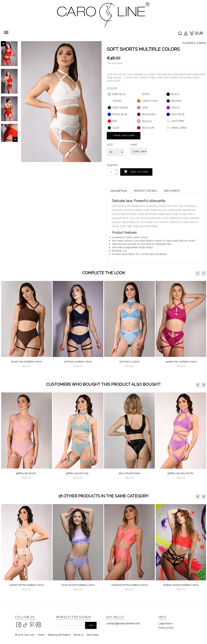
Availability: (189, 43)
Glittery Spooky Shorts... (181, 473)
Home (41, 635)
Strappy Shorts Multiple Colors (181, 585)
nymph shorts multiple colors (27, 585)
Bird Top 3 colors (129, 362)
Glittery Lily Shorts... (27, 473)
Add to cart (136, 172)
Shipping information (59, 635)
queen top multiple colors (181, 362)
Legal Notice (165, 624)
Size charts (172, 191)
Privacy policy (166, 628)
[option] (27, 327)
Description (118, 191)
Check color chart (124, 135)
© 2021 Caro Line (25, 635)
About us (79, 635)
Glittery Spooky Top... (78, 473)
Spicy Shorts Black (129, 473)
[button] (198, 273)
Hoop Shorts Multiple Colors (78, 585)
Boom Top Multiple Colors (27, 362)
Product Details (145, 191)
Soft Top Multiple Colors (78, 362)
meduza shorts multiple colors (130, 585)
